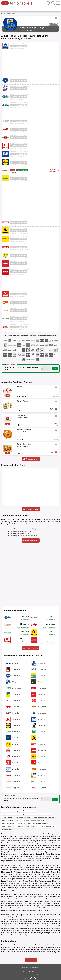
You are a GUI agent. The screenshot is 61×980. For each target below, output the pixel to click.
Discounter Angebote (7, 811)
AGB (30, 972)
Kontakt (24, 974)
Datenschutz (35, 972)
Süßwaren (5, 897)
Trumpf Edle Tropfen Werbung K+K (10, 820)
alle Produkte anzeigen (31, 459)
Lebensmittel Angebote (7, 830)
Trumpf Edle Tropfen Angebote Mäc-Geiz (44, 817)
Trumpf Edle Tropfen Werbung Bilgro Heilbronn (13, 823)
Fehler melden (31, 960)
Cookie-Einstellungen (34, 974)
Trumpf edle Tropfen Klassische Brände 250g (21, 529)
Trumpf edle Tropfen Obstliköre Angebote (25, 811)
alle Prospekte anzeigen (31, 509)
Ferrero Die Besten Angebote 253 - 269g (48, 827)
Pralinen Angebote (30, 827)
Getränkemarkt (7, 13)
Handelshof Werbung (7, 817)
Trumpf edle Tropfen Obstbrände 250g (18, 531)
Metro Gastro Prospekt (45, 814)
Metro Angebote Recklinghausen (23, 817)
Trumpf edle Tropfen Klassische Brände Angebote (14, 814)
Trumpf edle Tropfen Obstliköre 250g (18, 533)
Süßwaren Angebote (7, 827)
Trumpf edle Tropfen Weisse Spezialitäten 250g (21, 536)
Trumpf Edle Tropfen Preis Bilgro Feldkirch (38, 823)
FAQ (27, 974)
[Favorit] (56, 18)
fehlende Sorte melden (31, 540)
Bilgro (13, 13)
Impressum (26, 972)
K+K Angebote (33, 814)
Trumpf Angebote (19, 827)
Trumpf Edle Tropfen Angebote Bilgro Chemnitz (34, 820)
